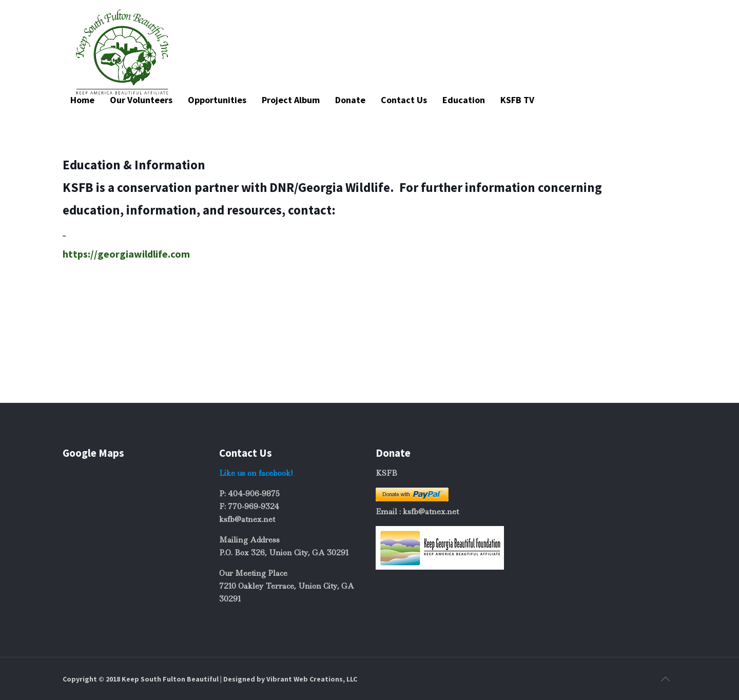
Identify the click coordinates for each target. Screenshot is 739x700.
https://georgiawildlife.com (126, 254)
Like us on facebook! (256, 473)
